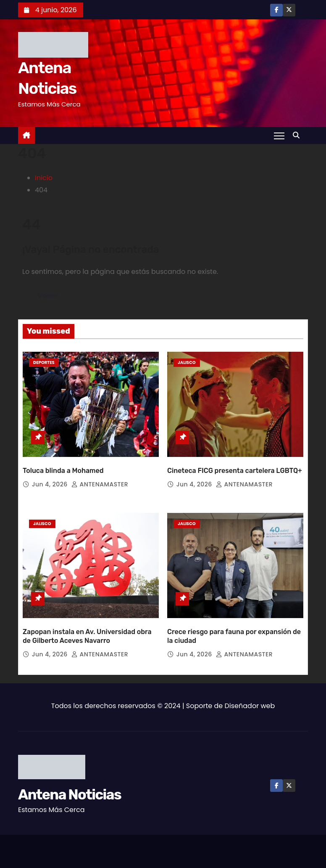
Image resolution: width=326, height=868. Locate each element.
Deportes (44, 362)
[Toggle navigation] (279, 135)
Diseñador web (250, 706)
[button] (298, 135)
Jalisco (187, 362)
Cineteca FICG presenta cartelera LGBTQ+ (235, 471)
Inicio (44, 178)
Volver (48, 295)
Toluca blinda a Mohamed (63, 471)
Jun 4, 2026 (51, 484)
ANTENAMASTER (100, 484)
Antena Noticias (70, 795)
